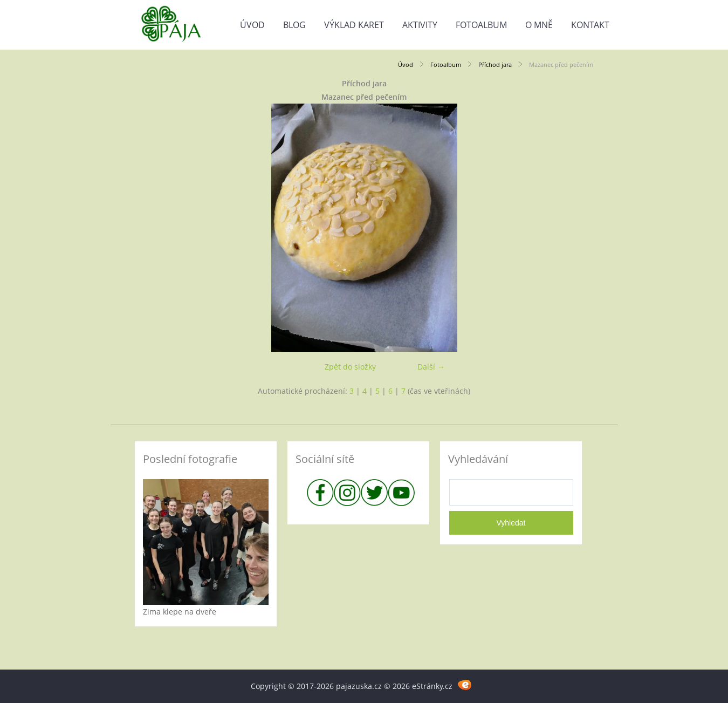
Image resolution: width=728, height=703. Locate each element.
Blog (294, 25)
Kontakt (590, 25)
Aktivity (420, 25)
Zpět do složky (350, 367)
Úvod (252, 25)
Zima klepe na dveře (180, 612)
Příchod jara (495, 64)
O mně (539, 25)
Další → (431, 367)
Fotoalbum (481, 25)
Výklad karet (354, 25)
